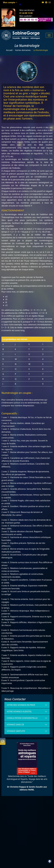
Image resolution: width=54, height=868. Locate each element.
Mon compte (9, 2)
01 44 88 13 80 (26, 13)
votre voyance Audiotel (19, 712)
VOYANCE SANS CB (15, 725)
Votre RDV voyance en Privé (21, 705)
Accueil (9, 50)
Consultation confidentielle (22, 718)
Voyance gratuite (16, 731)
